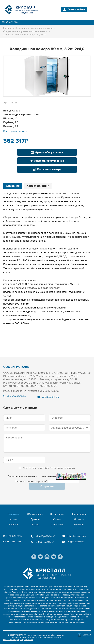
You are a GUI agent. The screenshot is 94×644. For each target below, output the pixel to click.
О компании (57, 525)
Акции (13, 519)
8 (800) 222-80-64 (45, 542)
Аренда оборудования (47, 152)
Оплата (57, 519)
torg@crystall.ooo (76, 542)
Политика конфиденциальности (18, 640)
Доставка (79, 519)
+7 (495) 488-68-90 (16, 396)
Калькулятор (79, 514)
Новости (13, 525)
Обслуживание (35, 514)
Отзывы (35, 525)
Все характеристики (15, 131)
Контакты (79, 525)
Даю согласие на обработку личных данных (47, 468)
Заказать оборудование (47, 161)
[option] (47, 76)
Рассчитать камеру (47, 169)
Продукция (13, 514)
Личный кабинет (77, 9)
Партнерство (57, 514)
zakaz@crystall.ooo (50, 397)
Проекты (35, 519)
